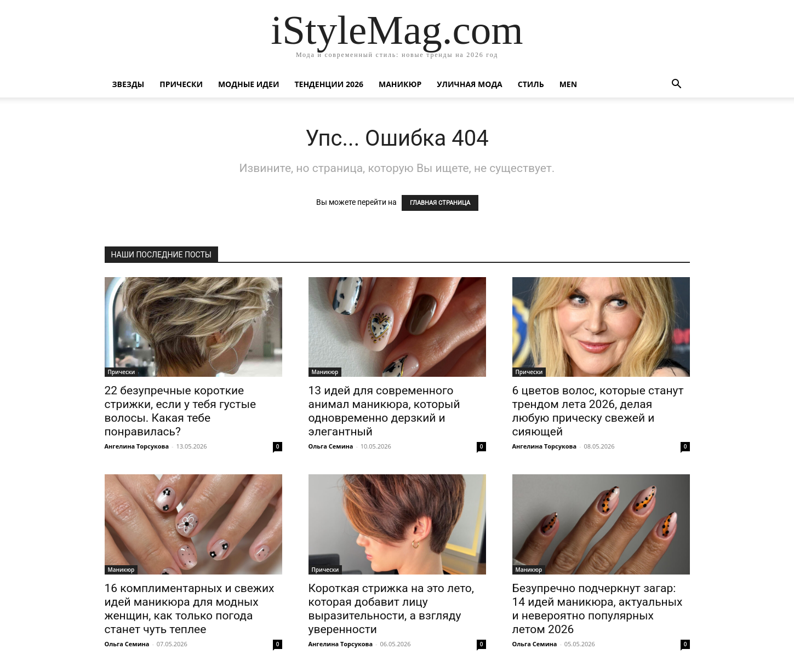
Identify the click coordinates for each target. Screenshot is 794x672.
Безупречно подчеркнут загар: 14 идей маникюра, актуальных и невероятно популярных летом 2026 (598, 609)
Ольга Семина (331, 446)
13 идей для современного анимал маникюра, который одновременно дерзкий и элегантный (384, 411)
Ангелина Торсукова (137, 446)
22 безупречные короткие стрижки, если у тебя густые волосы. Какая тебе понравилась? (181, 411)
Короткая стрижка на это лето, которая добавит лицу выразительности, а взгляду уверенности (391, 609)
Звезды (128, 84)
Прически (181, 84)
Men (568, 84)
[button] (677, 85)
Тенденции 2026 (329, 84)
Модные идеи (249, 84)
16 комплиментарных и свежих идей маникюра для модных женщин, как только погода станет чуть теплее (190, 609)
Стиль (531, 84)
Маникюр (400, 84)
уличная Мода (469, 84)
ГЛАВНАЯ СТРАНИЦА (440, 203)
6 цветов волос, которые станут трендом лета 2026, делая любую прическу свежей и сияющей (598, 411)
